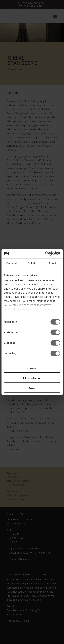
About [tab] (52, 263)
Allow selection (32, 378)
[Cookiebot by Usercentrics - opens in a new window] (46, 254)
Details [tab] (32, 263)
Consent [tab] (12, 263)
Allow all (32, 368)
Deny (32, 388)
